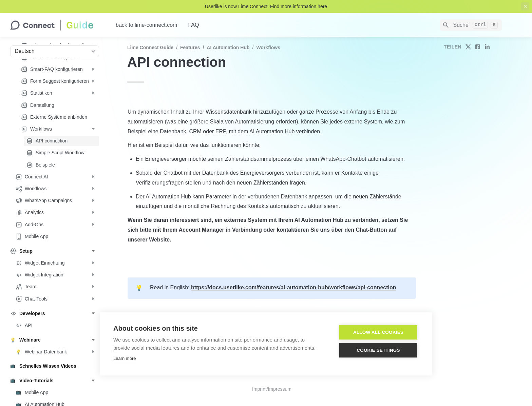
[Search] (471, 25)
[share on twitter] (468, 47)
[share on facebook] (478, 47)
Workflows (268, 47)
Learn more (125, 358)
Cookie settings (378, 350)
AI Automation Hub (228, 47)
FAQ (193, 25)
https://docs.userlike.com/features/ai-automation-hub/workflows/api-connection (294, 287)
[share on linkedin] (487, 47)
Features (190, 47)
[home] (58, 25)
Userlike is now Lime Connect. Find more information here (266, 6)
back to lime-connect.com (146, 25)
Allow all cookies (378, 332)
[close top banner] (525, 6)
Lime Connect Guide (150, 47)
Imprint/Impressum (272, 389)
